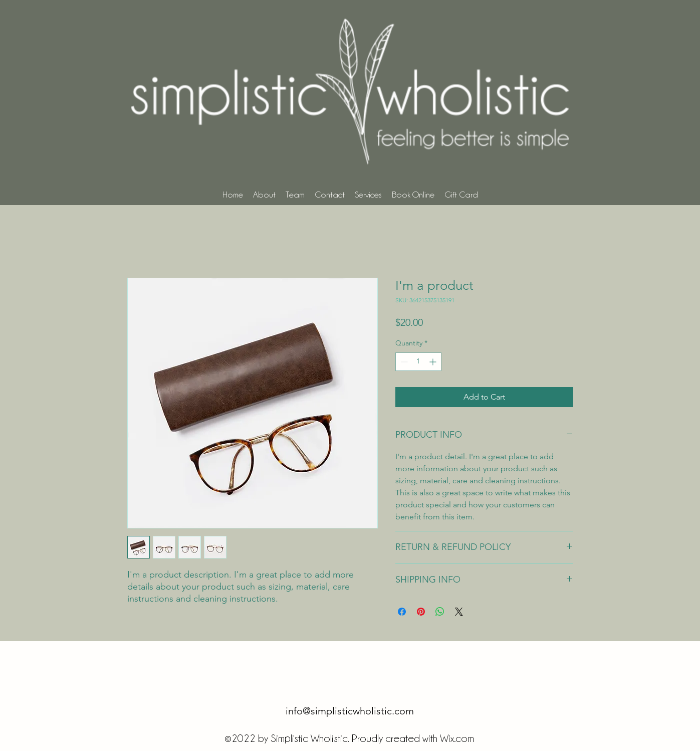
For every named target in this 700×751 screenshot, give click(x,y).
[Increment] (434, 362)
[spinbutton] (418, 362)
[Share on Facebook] (402, 612)
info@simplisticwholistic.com (350, 711)
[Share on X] (459, 612)
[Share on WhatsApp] (440, 612)
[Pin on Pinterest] (421, 612)
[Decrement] (403, 362)
